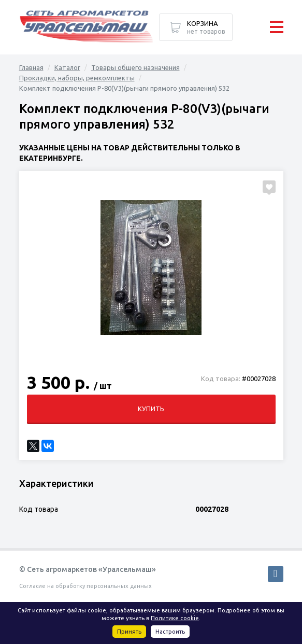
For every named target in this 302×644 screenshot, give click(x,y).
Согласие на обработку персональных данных (85, 586)
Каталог (67, 67)
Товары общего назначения (135, 67)
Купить (151, 409)
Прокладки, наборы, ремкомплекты (77, 78)
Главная (31, 67)
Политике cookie (175, 618)
